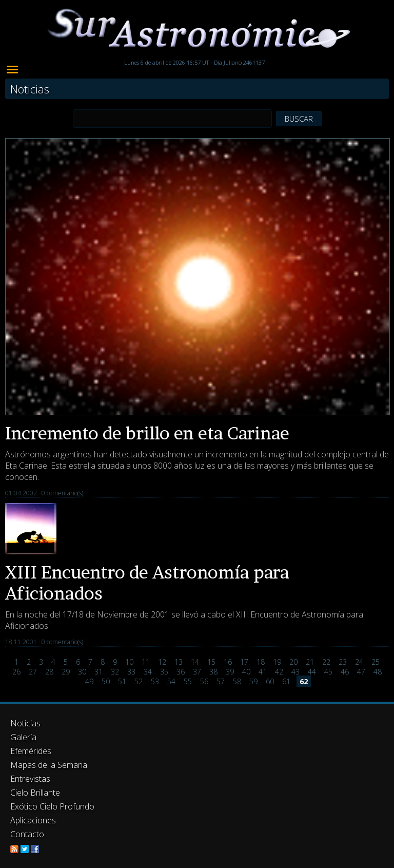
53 (155, 681)
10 (129, 662)
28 (49, 672)
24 (359, 662)
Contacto (27, 834)
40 (246, 672)
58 (237, 681)
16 (228, 662)
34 (148, 672)
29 (66, 672)
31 (98, 672)
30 (82, 672)
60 (270, 681)
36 (181, 672)
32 (115, 672)
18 (261, 662)
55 (188, 681)
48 (378, 672)
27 (33, 672)
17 (244, 662)
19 (277, 662)
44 (312, 672)
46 (345, 672)
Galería (23, 737)
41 (263, 672)
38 (213, 672)
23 (343, 662)
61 (286, 681)
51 (122, 681)
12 (162, 662)
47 (361, 672)
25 (376, 662)
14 (195, 662)
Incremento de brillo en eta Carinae (147, 433)
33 (131, 672)
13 (179, 662)
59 (253, 681)
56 (204, 681)
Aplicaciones (33, 820)
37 (197, 672)
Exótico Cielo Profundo (52, 806)
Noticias (25, 723)
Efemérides (31, 751)
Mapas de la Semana (49, 765)
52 (139, 681)
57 (221, 681)
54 (171, 681)
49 (89, 681)
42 (279, 672)
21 (310, 662)
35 (164, 672)
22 (326, 662)
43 (295, 672)
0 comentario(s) (62, 493)
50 (106, 681)
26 (16, 672)
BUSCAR (299, 119)
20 (293, 662)
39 (230, 672)
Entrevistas (30, 779)
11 (146, 662)
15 (211, 662)
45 (328, 672)
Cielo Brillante (35, 793)
